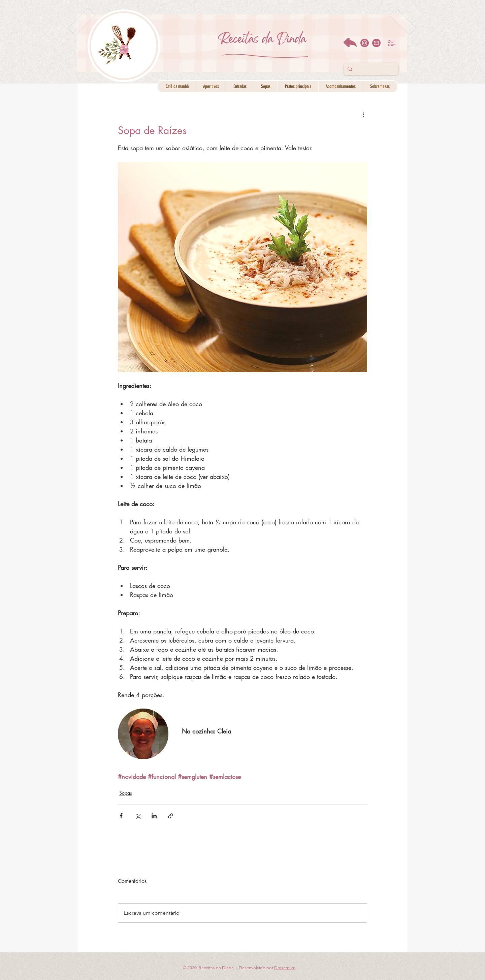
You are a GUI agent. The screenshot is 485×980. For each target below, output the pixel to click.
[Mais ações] (363, 114)
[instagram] (365, 43)
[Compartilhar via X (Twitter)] (138, 816)
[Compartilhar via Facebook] (121, 816)
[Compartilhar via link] (171, 816)
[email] (376, 43)
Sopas (126, 793)
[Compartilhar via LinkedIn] (154, 816)
